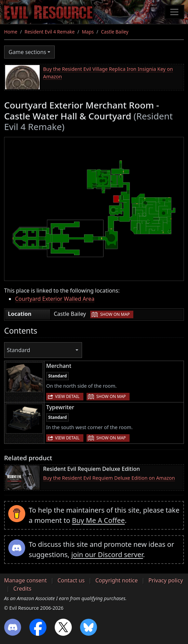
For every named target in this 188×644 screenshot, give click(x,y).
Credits (22, 589)
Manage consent (25, 580)
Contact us (71, 580)
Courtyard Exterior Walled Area (55, 299)
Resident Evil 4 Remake (50, 32)
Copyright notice (117, 580)
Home (11, 32)
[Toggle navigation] (174, 12)
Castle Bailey (115, 32)
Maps (88, 32)
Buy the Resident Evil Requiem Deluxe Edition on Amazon (109, 478)
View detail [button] (67, 396)
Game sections (27, 52)
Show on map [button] (115, 314)
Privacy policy (166, 580)
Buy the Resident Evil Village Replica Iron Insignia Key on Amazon (108, 73)
